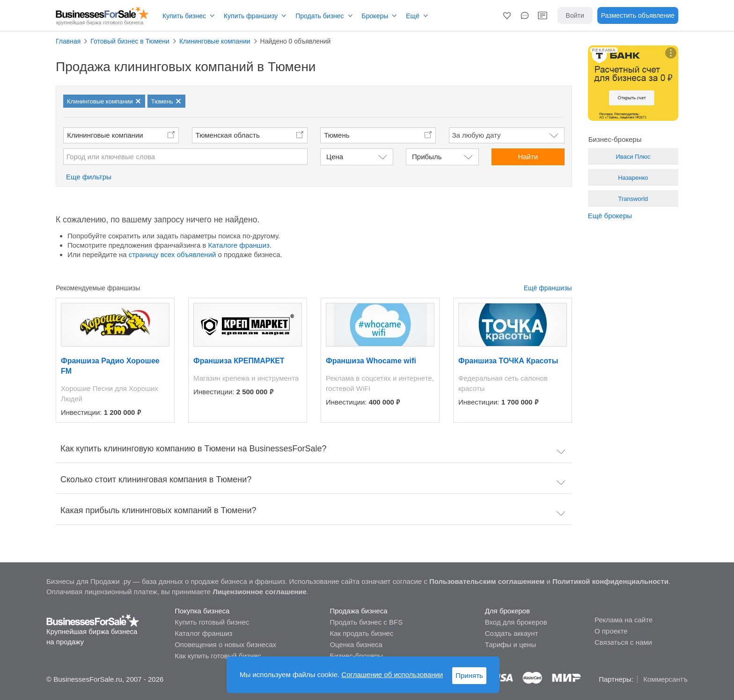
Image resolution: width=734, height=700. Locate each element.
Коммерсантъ (665, 679)
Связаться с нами (623, 642)
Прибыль (427, 157)
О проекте (611, 631)
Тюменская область (228, 135)
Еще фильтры (89, 177)
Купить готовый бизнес (212, 622)
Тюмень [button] (337, 135)
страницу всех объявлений (172, 254)
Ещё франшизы (548, 288)
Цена (335, 157)
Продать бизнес (319, 16)
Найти (528, 157)
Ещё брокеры (610, 216)
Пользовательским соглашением (487, 581)
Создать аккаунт (512, 633)
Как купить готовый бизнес (218, 656)
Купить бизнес (184, 16)
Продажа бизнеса (358, 611)
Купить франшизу (251, 16)
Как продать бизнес (361, 633)
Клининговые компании (105, 135)
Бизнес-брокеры (356, 656)
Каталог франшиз (203, 633)
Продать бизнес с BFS (366, 622)
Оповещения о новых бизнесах (225, 645)
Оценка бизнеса (356, 645)
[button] (507, 15)
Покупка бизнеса (202, 611)
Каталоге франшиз (239, 245)
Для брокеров (507, 611)
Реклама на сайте (624, 620)
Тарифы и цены (510, 645)
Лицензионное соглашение (260, 592)
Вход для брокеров (516, 622)
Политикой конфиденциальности (610, 581)
